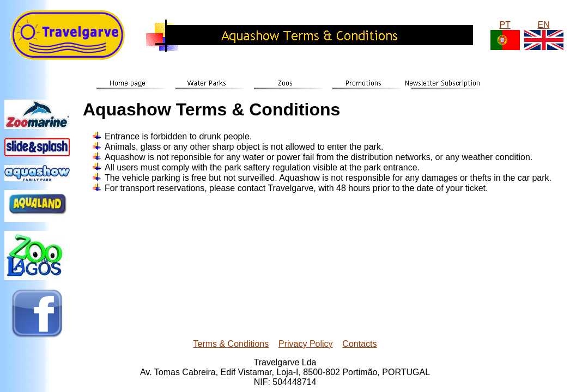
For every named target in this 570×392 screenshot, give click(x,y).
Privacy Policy (306, 344)
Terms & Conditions (231, 344)
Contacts (359, 344)
